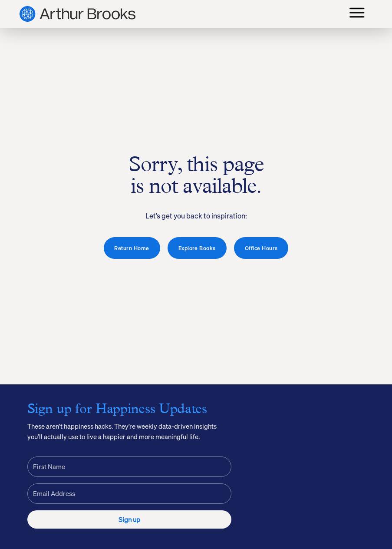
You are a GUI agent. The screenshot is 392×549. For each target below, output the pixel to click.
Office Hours (261, 248)
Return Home (132, 248)
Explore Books (197, 248)
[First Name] (129, 467)
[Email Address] (129, 494)
